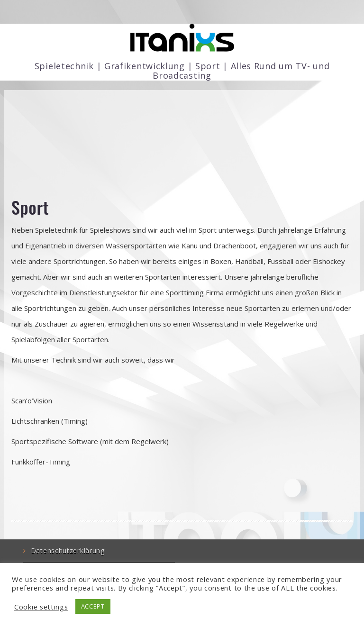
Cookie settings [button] (41, 607)
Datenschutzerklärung (68, 551)
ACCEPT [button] (93, 606)
